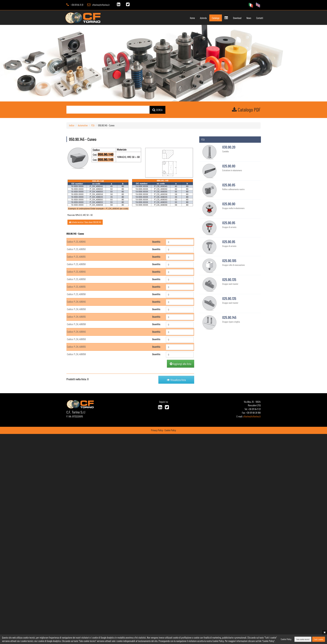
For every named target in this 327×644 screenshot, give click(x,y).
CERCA (158, 110)
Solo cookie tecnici (303, 639)
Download (230, 18)
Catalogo (208, 18)
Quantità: (157, 242)
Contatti (253, 18)
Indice (72, 125)
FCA (93, 125)
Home (185, 18)
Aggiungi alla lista (181, 364)
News (242, 18)
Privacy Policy (157, 430)
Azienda (196, 18)
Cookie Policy (170, 430)
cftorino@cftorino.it (101, 5)
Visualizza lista (176, 380)
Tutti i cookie (319, 639)
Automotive (83, 125)
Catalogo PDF (246, 109)
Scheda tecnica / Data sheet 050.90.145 (85, 222)
